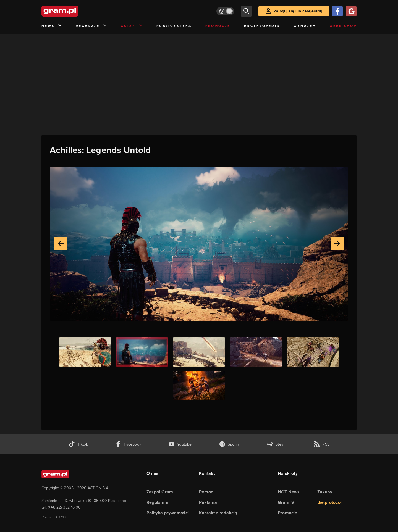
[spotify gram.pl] (229, 444)
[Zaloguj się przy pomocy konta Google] (351, 11)
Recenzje (91, 26)
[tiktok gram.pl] (78, 444)
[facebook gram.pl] (128, 444)
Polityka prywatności (168, 513)
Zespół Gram (160, 492)
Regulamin (157, 502)
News (52, 26)
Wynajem (305, 26)
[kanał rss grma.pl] (321, 444)
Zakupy (325, 492)
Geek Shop (343, 26)
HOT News (289, 492)
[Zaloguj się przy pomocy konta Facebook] (337, 11)
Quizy (132, 26)
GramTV (286, 502)
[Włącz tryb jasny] (225, 11)
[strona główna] (74, 11)
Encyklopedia (262, 26)
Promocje (218, 26)
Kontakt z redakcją (218, 513)
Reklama (208, 502)
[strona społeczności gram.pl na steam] (277, 444)
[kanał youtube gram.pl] (180, 444)
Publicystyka (174, 26)
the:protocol (329, 502)
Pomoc (206, 492)
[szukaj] (246, 11)
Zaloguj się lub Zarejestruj (298, 11)
